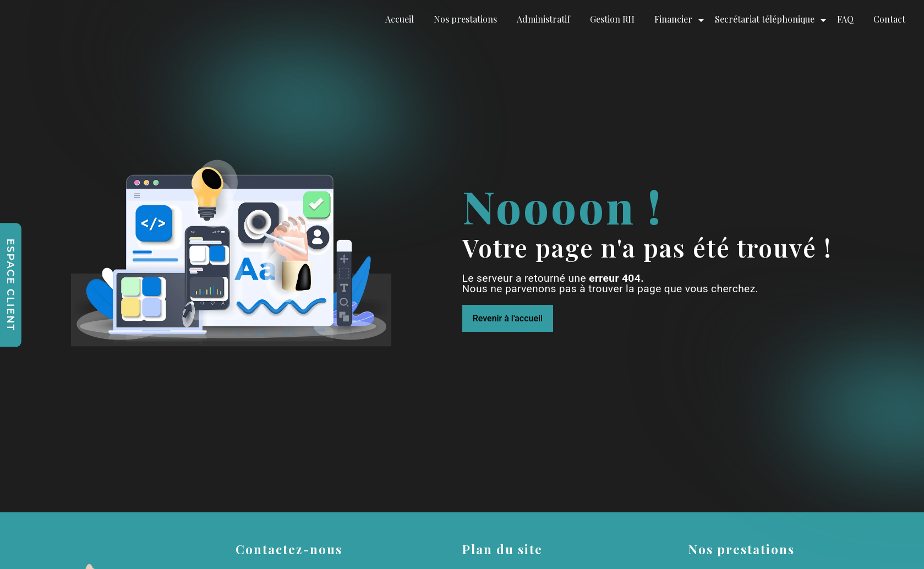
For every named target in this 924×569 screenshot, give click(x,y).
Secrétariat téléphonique (765, 19)
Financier (673, 19)
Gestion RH (612, 19)
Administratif (543, 19)
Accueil (400, 19)
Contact (889, 19)
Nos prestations (465, 19)
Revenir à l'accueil (508, 318)
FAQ (845, 19)
